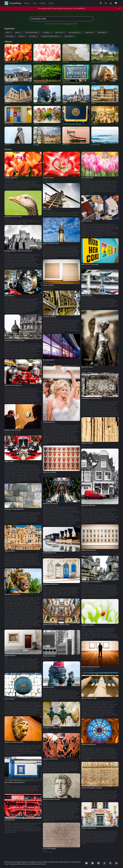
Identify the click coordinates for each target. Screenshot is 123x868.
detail (9, 32)
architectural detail (33, 32)
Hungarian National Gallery (51, 36)
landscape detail (75, 32)
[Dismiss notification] (119, 9)
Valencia (7, 744)
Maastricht (85, 369)
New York (7, 253)
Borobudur (8, 511)
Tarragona (46, 730)
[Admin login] (111, 3)
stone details (70, 36)
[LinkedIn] (116, 863)
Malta (45, 586)
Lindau (83, 830)
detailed (22, 36)
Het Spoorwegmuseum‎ (11, 298)
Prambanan (8, 342)
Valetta (7, 553)
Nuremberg (46, 362)
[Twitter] (104, 863)
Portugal (7, 784)
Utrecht (84, 627)
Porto (6, 701)
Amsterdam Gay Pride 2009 (51, 424)
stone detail (11, 36)
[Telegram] (92, 863)
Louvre (45, 761)
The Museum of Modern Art (90, 266)
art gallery (48, 32)
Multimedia (90, 32)
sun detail (33, 36)
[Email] (86, 863)
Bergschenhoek (48, 555)
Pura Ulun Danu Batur (11, 596)
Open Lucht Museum (49, 211)
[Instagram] (110, 863)
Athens (84, 445)
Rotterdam (8, 219)
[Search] (101, 3)
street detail (103, 32)
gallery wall (60, 32)
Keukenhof (46, 180)
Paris (83, 746)
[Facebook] (98, 863)
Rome (45, 627)
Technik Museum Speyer (89, 298)
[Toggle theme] (106, 3)
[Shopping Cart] (116, 3)
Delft (83, 223)
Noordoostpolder (9, 180)
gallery (19, 32)
